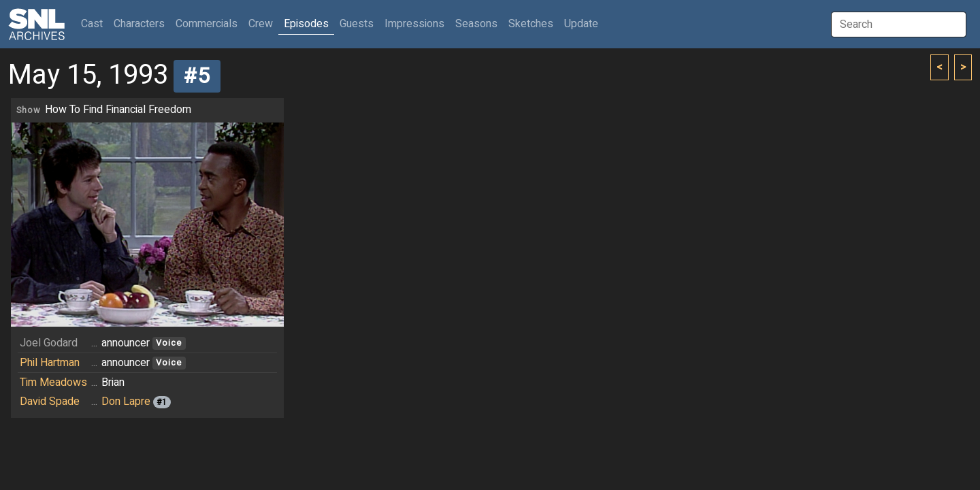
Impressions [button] (414, 24)
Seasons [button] (476, 24)
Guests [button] (357, 24)
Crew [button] (261, 24)
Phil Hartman (50, 363)
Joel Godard (49, 343)
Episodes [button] (306, 24)
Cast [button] (95, 23)
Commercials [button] (207, 24)
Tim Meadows (53, 382)
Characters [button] (139, 24)
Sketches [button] (531, 24)
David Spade (50, 402)
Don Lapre (126, 402)
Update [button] (581, 24)
